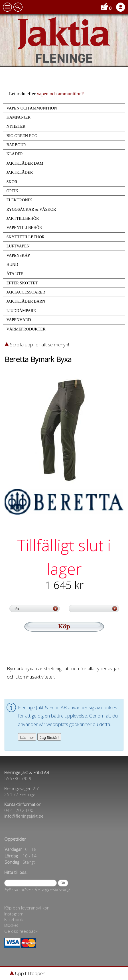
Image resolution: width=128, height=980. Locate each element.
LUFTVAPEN (18, 246)
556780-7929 (18, 778)
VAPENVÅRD (19, 320)
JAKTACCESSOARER (26, 292)
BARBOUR (16, 145)
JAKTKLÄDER (20, 172)
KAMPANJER (18, 117)
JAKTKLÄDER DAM (25, 163)
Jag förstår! (49, 738)
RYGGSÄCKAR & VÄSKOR (31, 209)
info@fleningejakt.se (24, 816)
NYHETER (16, 126)
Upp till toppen (28, 973)
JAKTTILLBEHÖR (23, 218)
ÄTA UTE (15, 274)
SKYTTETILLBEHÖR (25, 237)
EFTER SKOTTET (22, 283)
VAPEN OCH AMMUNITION (32, 108)
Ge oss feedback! (21, 931)
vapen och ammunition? (60, 94)
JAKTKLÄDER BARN (26, 301)
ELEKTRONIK (19, 200)
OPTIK (12, 191)
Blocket (11, 925)
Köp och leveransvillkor (27, 908)
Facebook (14, 919)
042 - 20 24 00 (19, 810)
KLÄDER (15, 154)
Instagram (14, 914)
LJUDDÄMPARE (21, 311)
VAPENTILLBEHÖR (24, 228)
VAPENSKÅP (18, 255)
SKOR (12, 182)
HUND (12, 264)
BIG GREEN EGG (22, 136)
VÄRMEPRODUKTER (26, 329)
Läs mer (27, 738)
